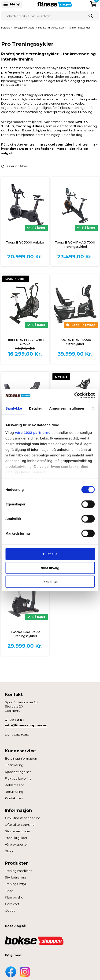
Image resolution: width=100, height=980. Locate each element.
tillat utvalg (50, 568)
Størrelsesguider (18, 831)
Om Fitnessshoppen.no (23, 818)
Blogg (10, 851)
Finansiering (14, 765)
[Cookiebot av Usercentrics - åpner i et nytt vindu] (74, 395)
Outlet (10, 911)
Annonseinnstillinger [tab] (67, 408)
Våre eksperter (16, 844)
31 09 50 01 (14, 720)
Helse (9, 891)
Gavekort (12, 904)
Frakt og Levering (18, 778)
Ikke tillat (50, 582)
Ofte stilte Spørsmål (20, 825)
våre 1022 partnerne (33, 432)
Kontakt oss (14, 798)
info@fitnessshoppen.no (26, 725)
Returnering (14, 792)
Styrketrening (15, 877)
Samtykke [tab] (14, 408)
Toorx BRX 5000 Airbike (25, 242)
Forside (6, 28)
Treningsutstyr (16, 884)
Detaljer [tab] (36, 408)
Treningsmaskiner (18, 871)
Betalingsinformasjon (21, 758)
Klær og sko (14, 897)
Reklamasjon (15, 785)
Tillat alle (50, 554)
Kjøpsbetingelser (18, 772)
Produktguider (16, 838)
